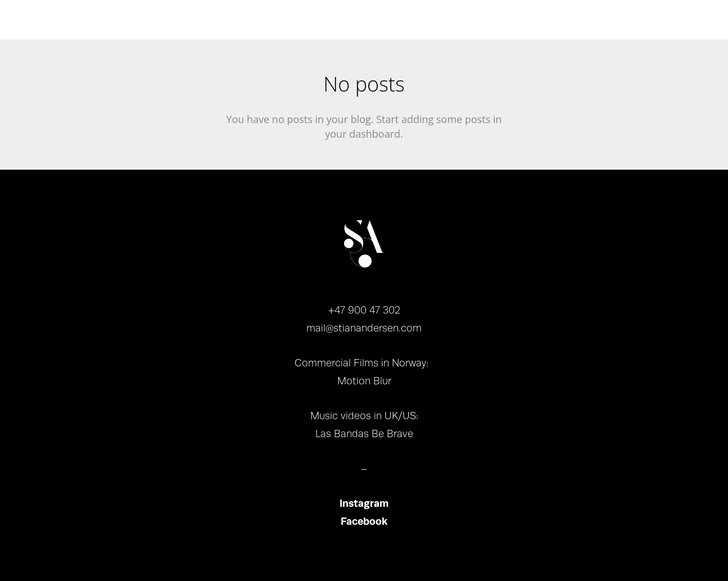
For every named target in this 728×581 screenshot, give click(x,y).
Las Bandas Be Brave (364, 434)
